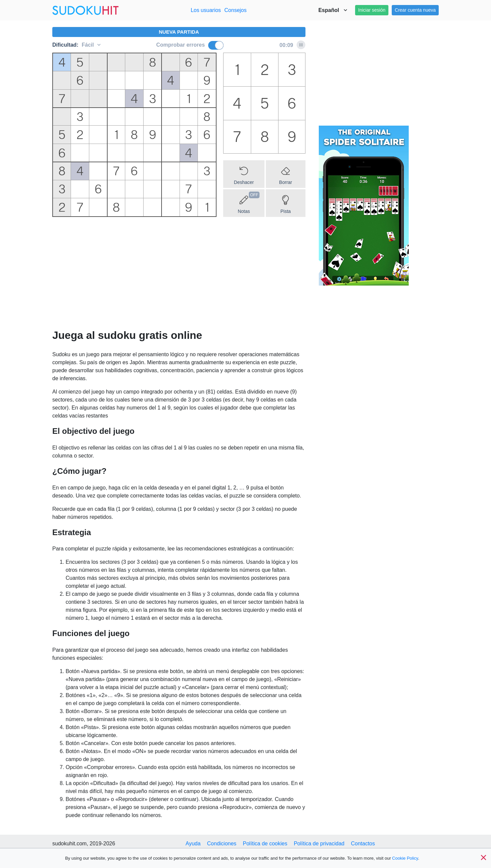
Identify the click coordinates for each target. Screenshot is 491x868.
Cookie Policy (405, 858)
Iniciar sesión (372, 10)
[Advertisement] (179, 275)
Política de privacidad (319, 844)
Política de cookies (265, 844)
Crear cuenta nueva (415, 10)
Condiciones (222, 844)
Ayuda (193, 844)
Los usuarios (206, 10)
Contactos (363, 844)
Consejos (236, 10)
